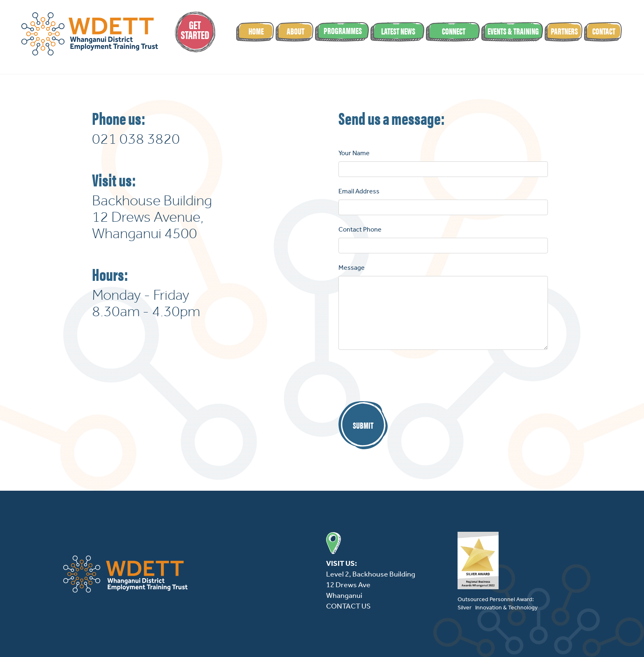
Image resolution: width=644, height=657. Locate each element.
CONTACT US (348, 606)
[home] (90, 34)
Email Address (359, 191)
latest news (398, 31)
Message (352, 268)
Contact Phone (360, 229)
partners (564, 31)
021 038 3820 (136, 139)
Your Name (354, 153)
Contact (604, 31)
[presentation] (401, 376)
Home (256, 31)
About (296, 31)
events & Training (513, 31)
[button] (342, 32)
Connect (454, 31)
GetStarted (195, 29)
